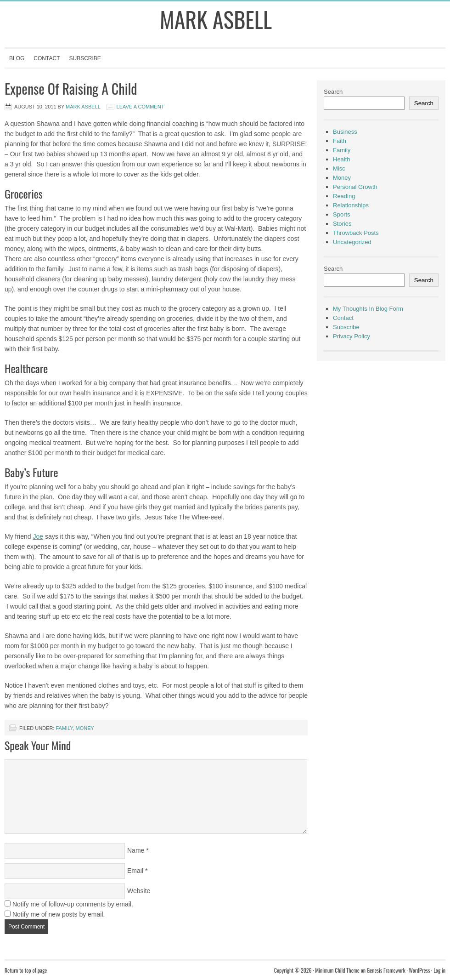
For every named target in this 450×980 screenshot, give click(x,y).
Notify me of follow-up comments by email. (73, 904)
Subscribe (85, 58)
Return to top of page (26, 970)
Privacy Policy (352, 336)
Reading (344, 196)
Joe (38, 536)
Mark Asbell (216, 19)
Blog (17, 58)
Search (333, 92)
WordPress (419, 970)
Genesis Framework (386, 970)
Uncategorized (352, 242)
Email (135, 871)
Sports (342, 214)
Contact (47, 58)
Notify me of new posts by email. (59, 914)
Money (84, 728)
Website (139, 891)
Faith (340, 141)
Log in (439, 970)
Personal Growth (355, 187)
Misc (339, 168)
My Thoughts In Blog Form (368, 309)
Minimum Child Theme (337, 970)
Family (64, 728)
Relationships (351, 205)
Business (345, 132)
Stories (342, 224)
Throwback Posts (356, 233)
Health (342, 159)
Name (136, 850)
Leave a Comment (141, 107)
